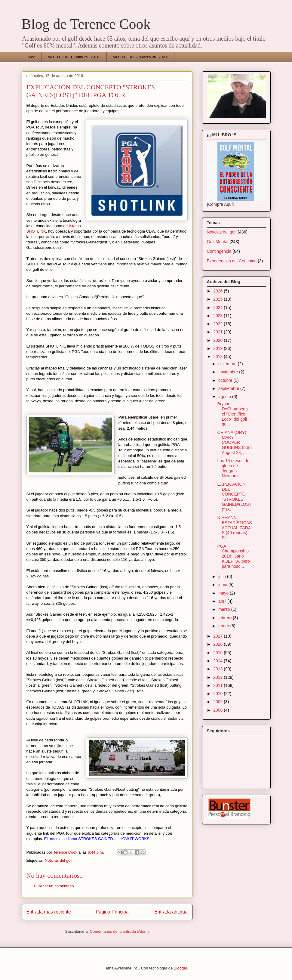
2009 (218, 702)
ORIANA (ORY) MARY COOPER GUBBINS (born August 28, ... (234, 442)
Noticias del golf (59, 860)
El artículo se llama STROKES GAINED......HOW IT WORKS (97, 839)
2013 (218, 669)
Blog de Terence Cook (86, 24)
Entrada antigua (171, 912)
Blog (32, 57)
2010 (218, 694)
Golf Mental (218, 242)
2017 (218, 636)
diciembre (228, 364)
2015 (218, 653)
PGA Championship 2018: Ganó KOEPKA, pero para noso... (233, 556)
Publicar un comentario (54, 886)
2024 (218, 308)
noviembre (229, 372)
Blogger (180, 968)
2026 (218, 291)
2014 (218, 661)
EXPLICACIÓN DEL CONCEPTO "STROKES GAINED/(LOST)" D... (234, 497)
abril (223, 601)
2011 (218, 685)
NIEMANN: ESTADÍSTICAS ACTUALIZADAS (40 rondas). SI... (234, 528)
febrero (226, 618)
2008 (218, 710)
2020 (218, 340)
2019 (218, 348)
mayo (224, 593)
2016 (218, 644)
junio (223, 585)
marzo (225, 609)
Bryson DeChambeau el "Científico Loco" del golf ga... (232, 414)
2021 (218, 332)
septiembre (229, 388)
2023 (218, 316)
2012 (218, 677)
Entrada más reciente (49, 912)
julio (223, 577)
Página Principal (113, 912)
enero (224, 626)
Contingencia (219, 251)
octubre (226, 380)
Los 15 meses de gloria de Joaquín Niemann (233, 468)
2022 (218, 324)
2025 (218, 299)
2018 (218, 357)
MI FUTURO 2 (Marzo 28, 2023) (140, 57)
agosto (225, 397)
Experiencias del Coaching (232, 261)
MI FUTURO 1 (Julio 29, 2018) (74, 57)
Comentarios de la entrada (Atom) (119, 931)
